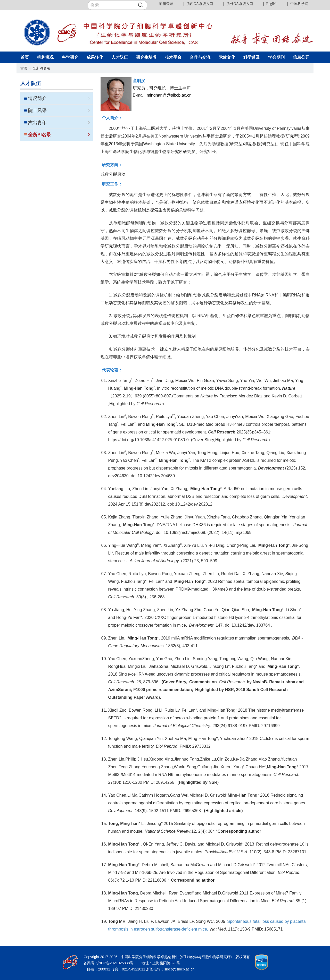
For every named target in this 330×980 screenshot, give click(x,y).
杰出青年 (59, 123)
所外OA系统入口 (240, 4)
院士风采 (59, 110)
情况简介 (59, 98)
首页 (24, 68)
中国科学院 (299, 4)
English (272, 4)
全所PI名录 (59, 135)
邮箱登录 (166, 4)
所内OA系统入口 (200, 4)
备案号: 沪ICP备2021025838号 (109, 963)
